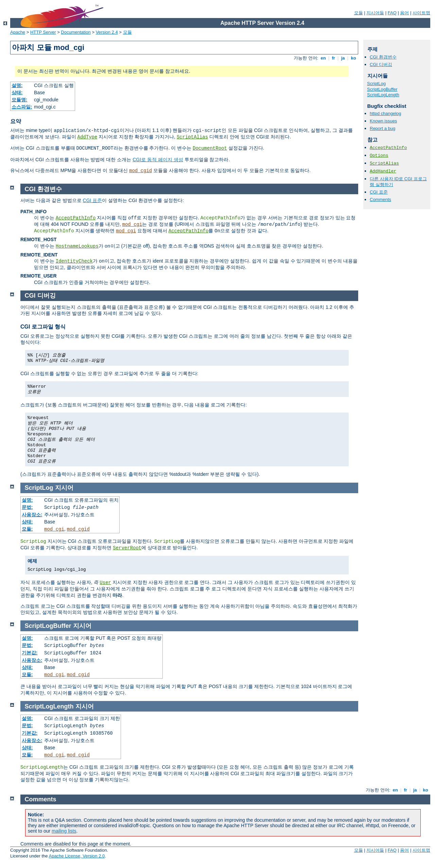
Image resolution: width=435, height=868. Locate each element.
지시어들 (375, 13)
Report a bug (382, 128)
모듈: (27, 529)
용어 (404, 13)
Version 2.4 (107, 32)
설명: (17, 85)
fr (334, 58)
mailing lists (64, 831)
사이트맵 (421, 13)
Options (379, 156)
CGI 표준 (379, 192)
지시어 (64, 488)
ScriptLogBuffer (382, 89)
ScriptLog (376, 84)
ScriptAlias (192, 137)
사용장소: (32, 515)
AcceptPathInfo (388, 148)
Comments (380, 199)
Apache (18, 32)
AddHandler (383, 171)
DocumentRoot (210, 148)
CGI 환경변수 (383, 57)
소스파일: (22, 107)
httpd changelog (386, 113)
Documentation (76, 32)
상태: (17, 93)
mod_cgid (141, 171)
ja (343, 58)
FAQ (392, 13)
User (105, 583)
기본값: (30, 653)
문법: (27, 507)
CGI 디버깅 (381, 64)
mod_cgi (132, 224)
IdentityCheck (74, 261)
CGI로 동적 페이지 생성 (158, 160)
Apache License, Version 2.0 (77, 856)
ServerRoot (127, 548)
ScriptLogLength (383, 95)
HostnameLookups (77, 246)
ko (353, 58)
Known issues (383, 121)
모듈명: (20, 100)
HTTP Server (43, 32)
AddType (88, 137)
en (323, 58)
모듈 (359, 13)
